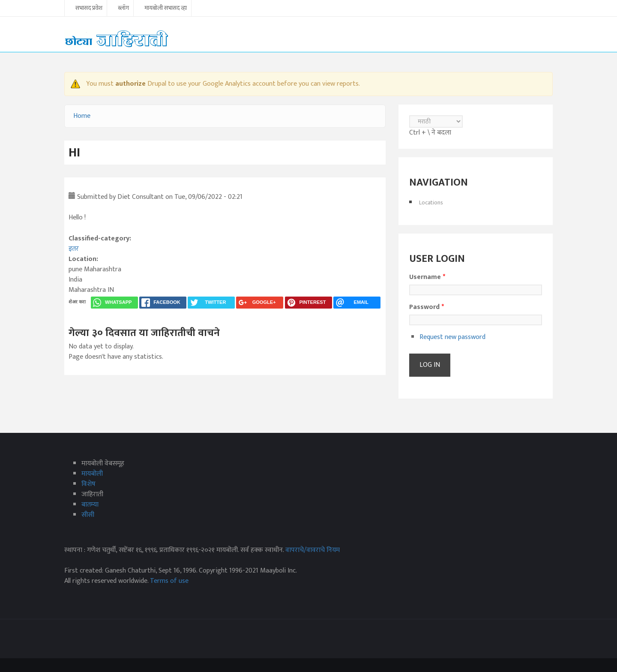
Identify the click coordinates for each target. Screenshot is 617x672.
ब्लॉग (123, 9)
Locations (431, 202)
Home (82, 116)
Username (427, 277)
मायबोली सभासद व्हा (166, 9)
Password (427, 307)
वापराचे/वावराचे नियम (313, 550)
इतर (74, 249)
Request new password (452, 337)
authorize (130, 84)
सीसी (88, 515)
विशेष (88, 484)
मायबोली (92, 474)
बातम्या (90, 505)
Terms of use (169, 581)
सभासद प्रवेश (89, 9)
